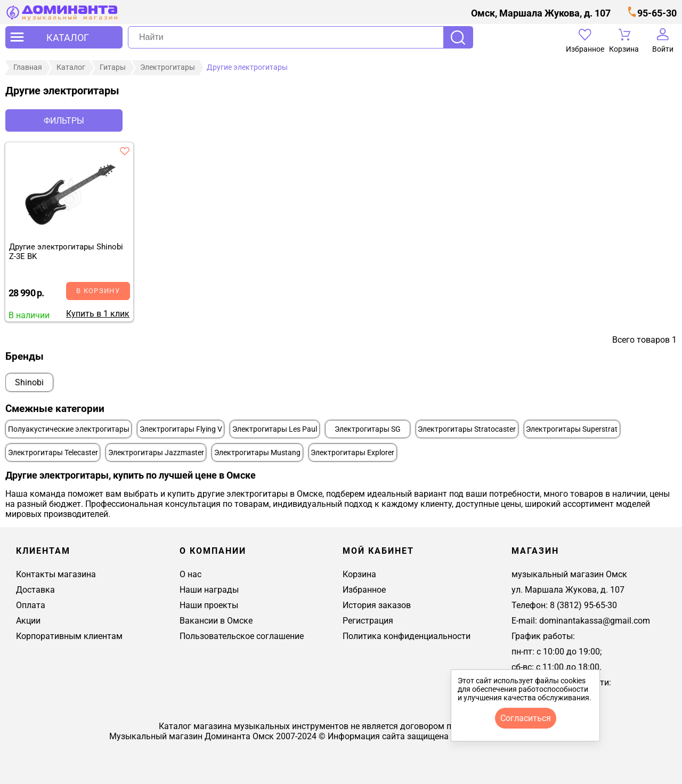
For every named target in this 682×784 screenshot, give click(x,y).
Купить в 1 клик (98, 314)
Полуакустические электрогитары (69, 429)
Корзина (359, 574)
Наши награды (209, 590)
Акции (28, 621)
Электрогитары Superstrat (572, 429)
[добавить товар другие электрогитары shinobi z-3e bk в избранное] (125, 151)
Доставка (35, 590)
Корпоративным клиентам (69, 636)
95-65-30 (657, 13)
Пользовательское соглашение (242, 636)
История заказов (377, 605)
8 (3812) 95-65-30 (583, 605)
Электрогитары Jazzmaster (156, 453)
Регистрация (368, 621)
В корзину (98, 291)
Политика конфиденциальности (407, 636)
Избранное (364, 590)
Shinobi (29, 382)
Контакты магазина (56, 574)
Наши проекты (209, 605)
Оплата (31, 605)
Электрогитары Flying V (181, 429)
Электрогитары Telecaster (53, 453)
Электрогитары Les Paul (275, 429)
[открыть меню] (64, 37)
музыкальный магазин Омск (569, 574)
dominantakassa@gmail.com (595, 621)
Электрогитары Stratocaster (467, 429)
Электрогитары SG (368, 429)
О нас (190, 574)
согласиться (526, 718)
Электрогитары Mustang (257, 453)
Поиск (458, 37)
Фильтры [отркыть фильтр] (64, 121)
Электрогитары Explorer (352, 453)
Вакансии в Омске (216, 621)
